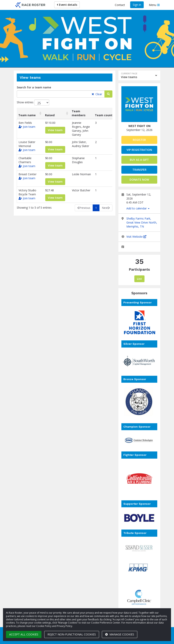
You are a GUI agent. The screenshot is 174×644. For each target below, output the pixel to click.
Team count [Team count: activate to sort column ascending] (104, 115)
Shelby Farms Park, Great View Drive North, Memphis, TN (142, 222)
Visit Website (136, 237)
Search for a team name (34, 87)
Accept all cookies (24, 634)
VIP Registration (139, 150)
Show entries (33, 103)
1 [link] (96, 208)
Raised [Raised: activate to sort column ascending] (50, 115)
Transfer (139, 170)
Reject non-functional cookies (72, 634)
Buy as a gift (139, 160)
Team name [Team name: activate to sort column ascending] (27, 115)
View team (55, 130)
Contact (120, 5)
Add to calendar (138, 208)
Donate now (139, 180)
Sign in (137, 5)
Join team (27, 127)
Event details (67, 5)
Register (139, 140)
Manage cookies (120, 634)
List (139, 279)
